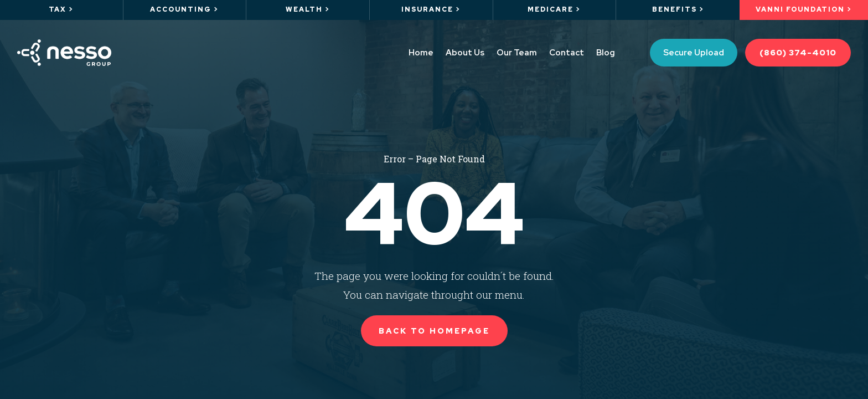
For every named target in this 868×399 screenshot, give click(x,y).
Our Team (517, 53)
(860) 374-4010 (798, 53)
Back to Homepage (434, 331)
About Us (465, 53)
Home (421, 53)
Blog (606, 53)
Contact (567, 53)
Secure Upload (694, 53)
